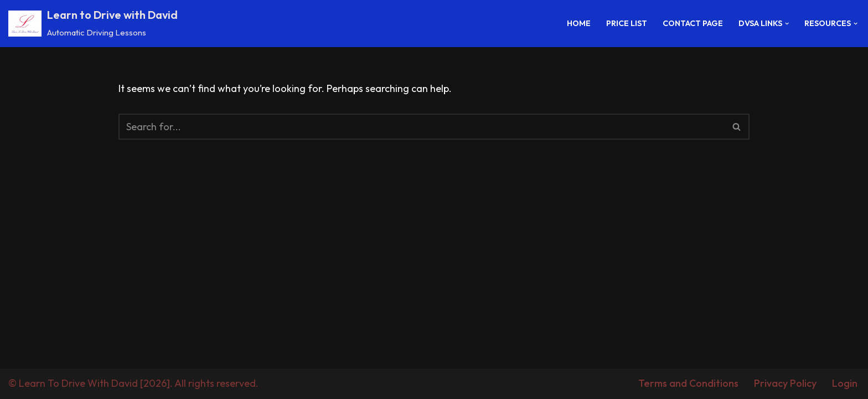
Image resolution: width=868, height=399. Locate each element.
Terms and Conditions (688, 383)
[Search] (422, 127)
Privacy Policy (785, 383)
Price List (627, 23)
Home (579, 23)
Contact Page (693, 23)
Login (845, 383)
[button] (787, 24)
